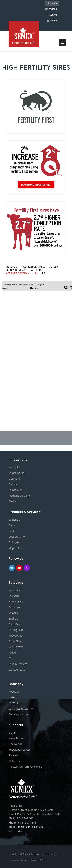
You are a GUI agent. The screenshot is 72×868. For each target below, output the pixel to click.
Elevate (13, 484)
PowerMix (15, 624)
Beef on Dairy (17, 537)
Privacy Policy (38, 860)
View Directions (16, 831)
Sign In (13, 733)
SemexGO (15, 520)
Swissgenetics (17, 670)
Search (51, 15)
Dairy (12, 525)
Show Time (15, 641)
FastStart (14, 596)
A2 (10, 658)
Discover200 (16, 744)
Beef (11, 531)
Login (52, 3)
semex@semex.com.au (29, 827)
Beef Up (13, 618)
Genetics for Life (18, 714)
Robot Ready (16, 636)
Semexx (13, 613)
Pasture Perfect (18, 664)
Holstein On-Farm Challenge (25, 767)
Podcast (13, 755)
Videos (51, 9)
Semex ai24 (15, 490)
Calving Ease (16, 630)
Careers (13, 703)
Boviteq (13, 501)
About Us (14, 692)
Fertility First (16, 601)
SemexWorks (16, 473)
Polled (12, 653)
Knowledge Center (20, 750)
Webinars (14, 761)
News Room (16, 738)
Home (52, 21)
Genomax (14, 607)
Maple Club (15, 548)
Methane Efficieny (19, 496)
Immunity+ (15, 467)
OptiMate (14, 479)
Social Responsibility (21, 709)
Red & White (16, 647)
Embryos (14, 542)
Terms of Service (19, 860)
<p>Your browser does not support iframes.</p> (36, 342)
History (13, 697)
